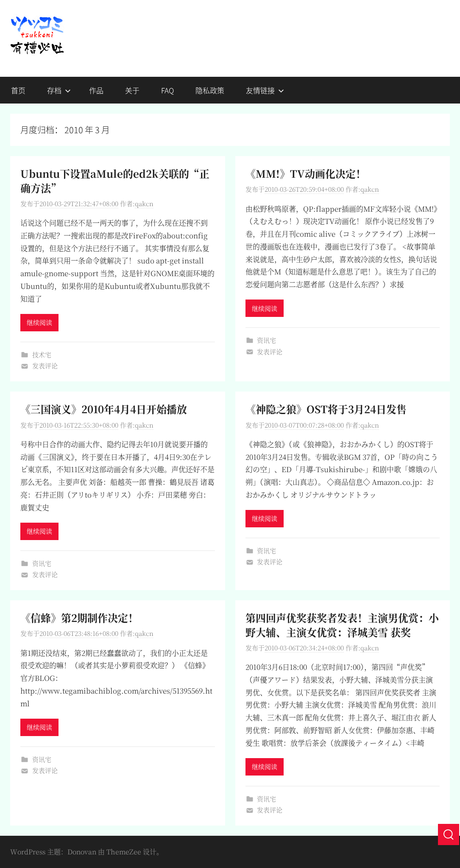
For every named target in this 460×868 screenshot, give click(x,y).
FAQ (167, 90)
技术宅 (42, 354)
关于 (132, 90)
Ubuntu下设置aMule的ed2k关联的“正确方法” (115, 181)
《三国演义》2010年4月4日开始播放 (104, 409)
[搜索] (449, 834)
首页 (18, 90)
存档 (59, 90)
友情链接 (265, 90)
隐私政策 (210, 90)
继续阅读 (39, 322)
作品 (96, 90)
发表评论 (45, 365)
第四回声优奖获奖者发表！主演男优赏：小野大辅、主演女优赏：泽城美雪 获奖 (342, 625)
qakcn (144, 203)
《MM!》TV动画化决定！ (306, 173)
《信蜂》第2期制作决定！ (79, 617)
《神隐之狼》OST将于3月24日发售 (326, 409)
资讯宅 (266, 340)
